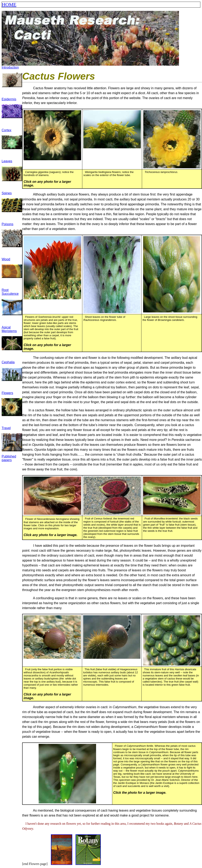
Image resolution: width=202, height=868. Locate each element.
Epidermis (9, 99)
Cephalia (8, 362)
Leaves (7, 161)
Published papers (9, 458)
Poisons (7, 224)
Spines (7, 193)
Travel (6, 428)
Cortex (6, 130)
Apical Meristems (9, 329)
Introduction (10, 67)
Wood (6, 259)
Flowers (7, 393)
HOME (9, 5)
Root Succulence (10, 292)
